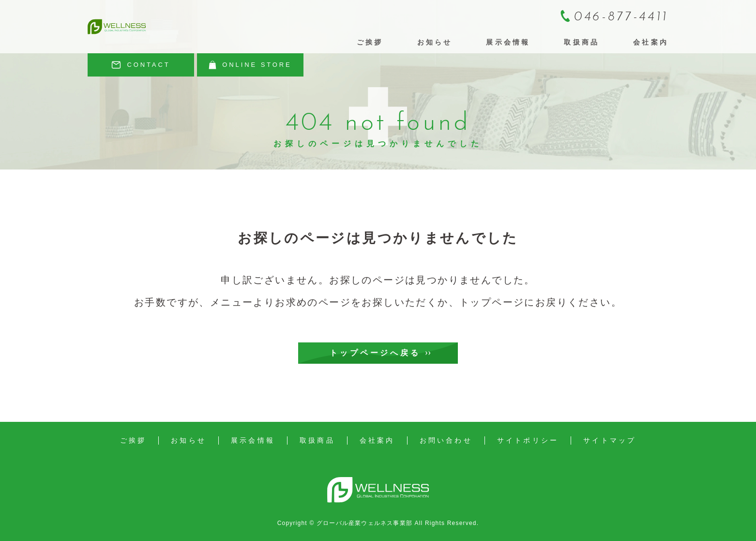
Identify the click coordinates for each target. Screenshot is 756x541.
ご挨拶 (370, 42)
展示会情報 (508, 42)
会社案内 (651, 42)
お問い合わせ (446, 440)
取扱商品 (582, 42)
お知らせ (435, 42)
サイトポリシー (528, 440)
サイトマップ (610, 440)
